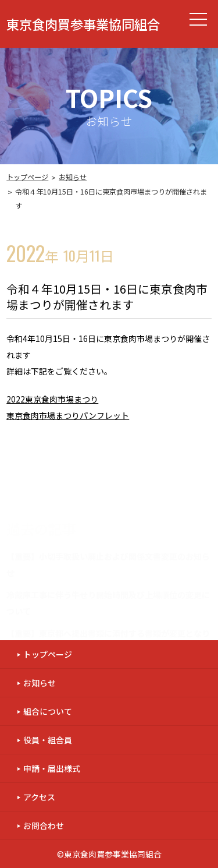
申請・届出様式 (52, 768)
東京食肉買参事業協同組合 (83, 24)
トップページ (27, 177)
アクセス (39, 797)
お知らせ (73, 177)
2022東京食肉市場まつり (52, 399)
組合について (48, 711)
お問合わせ (44, 825)
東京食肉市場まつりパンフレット (68, 415)
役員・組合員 (48, 740)
